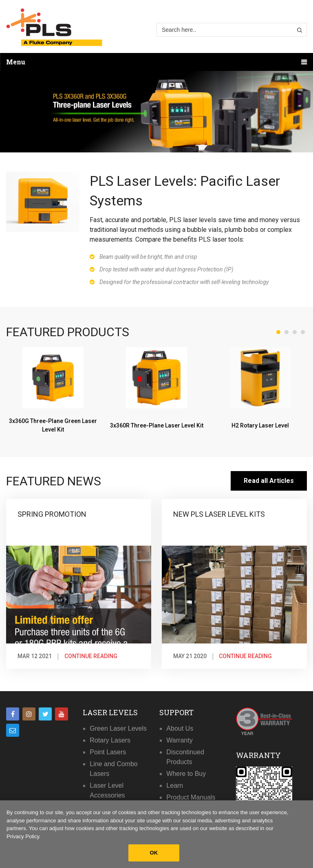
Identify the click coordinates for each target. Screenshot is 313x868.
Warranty (179, 740)
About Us (180, 728)
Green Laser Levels (118, 728)
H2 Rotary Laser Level (260, 425)
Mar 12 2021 (35, 656)
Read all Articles (269, 481)
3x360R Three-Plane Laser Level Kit (157, 425)
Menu (16, 62)
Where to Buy (186, 774)
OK (154, 853)
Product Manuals (191, 797)
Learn (175, 785)
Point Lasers (108, 752)
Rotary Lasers (110, 740)
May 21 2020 (190, 656)
